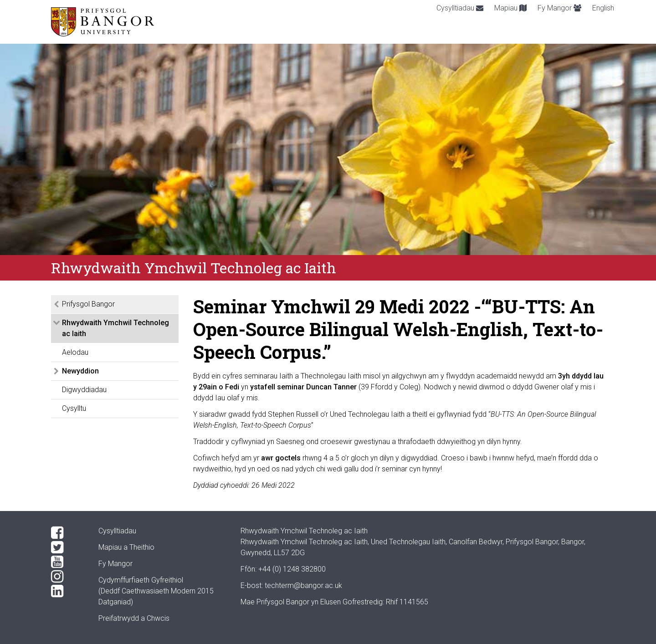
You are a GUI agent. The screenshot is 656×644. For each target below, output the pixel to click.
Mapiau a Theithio (126, 547)
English (603, 8)
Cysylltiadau (460, 8)
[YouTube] (67, 562)
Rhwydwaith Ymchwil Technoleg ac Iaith (115, 328)
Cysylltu (74, 408)
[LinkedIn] (67, 591)
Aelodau (75, 352)
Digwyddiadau (84, 390)
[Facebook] (67, 533)
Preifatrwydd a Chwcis (134, 618)
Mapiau (510, 8)
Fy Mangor (559, 8)
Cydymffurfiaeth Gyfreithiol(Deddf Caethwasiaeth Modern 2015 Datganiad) (156, 591)
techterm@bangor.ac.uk (303, 585)
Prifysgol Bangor (88, 304)
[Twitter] (67, 547)
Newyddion (80, 371)
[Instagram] (67, 577)
